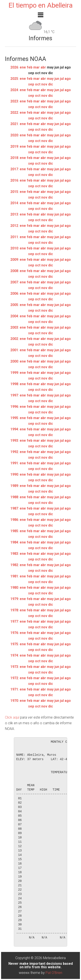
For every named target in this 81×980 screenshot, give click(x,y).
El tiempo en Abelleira (40, 5)
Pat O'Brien (54, 973)
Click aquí (12, 717)
